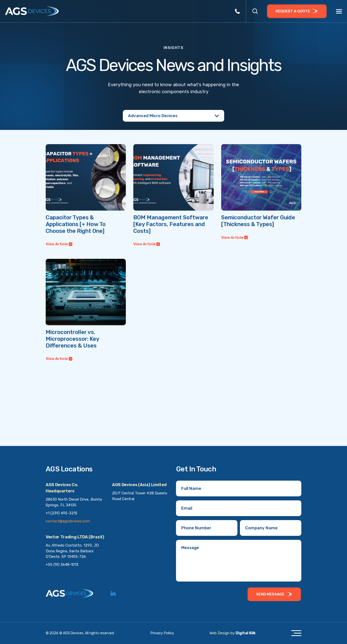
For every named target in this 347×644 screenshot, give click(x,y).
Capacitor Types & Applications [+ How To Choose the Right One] (76, 224)
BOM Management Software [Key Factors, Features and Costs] (171, 224)
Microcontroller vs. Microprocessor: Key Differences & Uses (73, 339)
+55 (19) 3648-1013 (62, 565)
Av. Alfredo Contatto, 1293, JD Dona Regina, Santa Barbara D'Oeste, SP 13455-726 (72, 551)
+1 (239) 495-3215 (62, 513)
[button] (255, 11)
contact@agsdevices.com (68, 521)
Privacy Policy (162, 633)
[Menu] (339, 11)
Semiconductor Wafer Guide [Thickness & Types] (258, 221)
